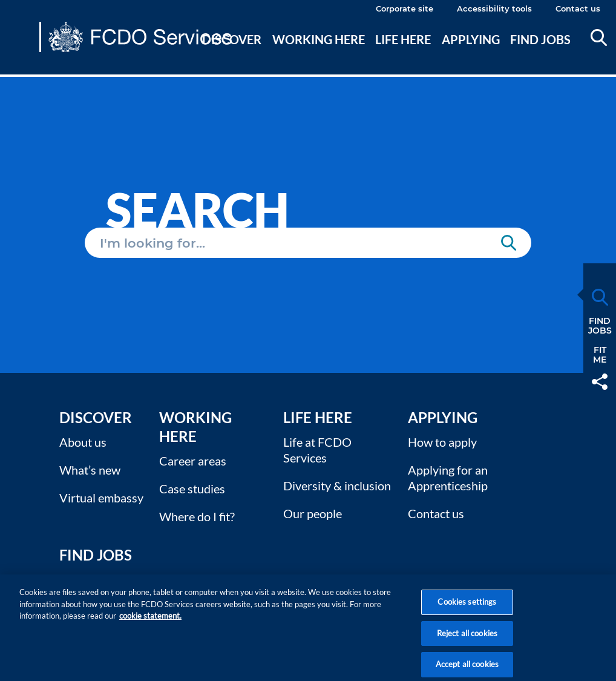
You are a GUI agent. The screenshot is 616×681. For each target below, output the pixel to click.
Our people (313, 513)
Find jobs (540, 39)
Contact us (578, 8)
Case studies (192, 489)
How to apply (442, 442)
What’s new (90, 470)
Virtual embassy (101, 498)
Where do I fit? (197, 516)
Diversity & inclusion (337, 485)
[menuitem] (232, 54)
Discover (232, 39)
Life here (403, 39)
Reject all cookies (467, 642)
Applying (471, 39)
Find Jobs (96, 555)
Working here (319, 39)
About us (83, 442)
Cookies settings (467, 610)
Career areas (193, 461)
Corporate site (405, 8)
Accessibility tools (494, 8)
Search (599, 38)
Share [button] (600, 382)
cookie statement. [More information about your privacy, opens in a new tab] (150, 624)
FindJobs (600, 326)
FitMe (600, 355)
